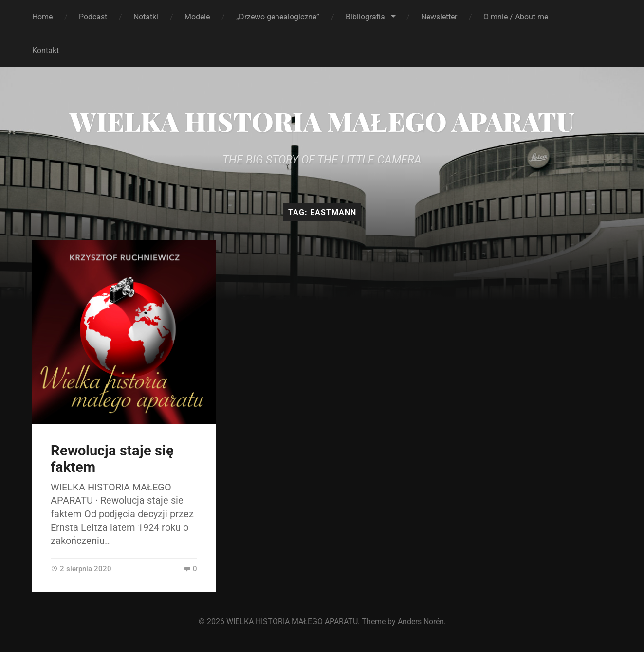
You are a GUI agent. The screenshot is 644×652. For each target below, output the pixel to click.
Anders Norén (421, 622)
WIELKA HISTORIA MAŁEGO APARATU (322, 121)
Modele (197, 17)
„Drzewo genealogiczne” (278, 17)
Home (42, 17)
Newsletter (439, 17)
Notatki (146, 17)
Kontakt (46, 50)
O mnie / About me (516, 17)
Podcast (93, 17)
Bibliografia (365, 17)
